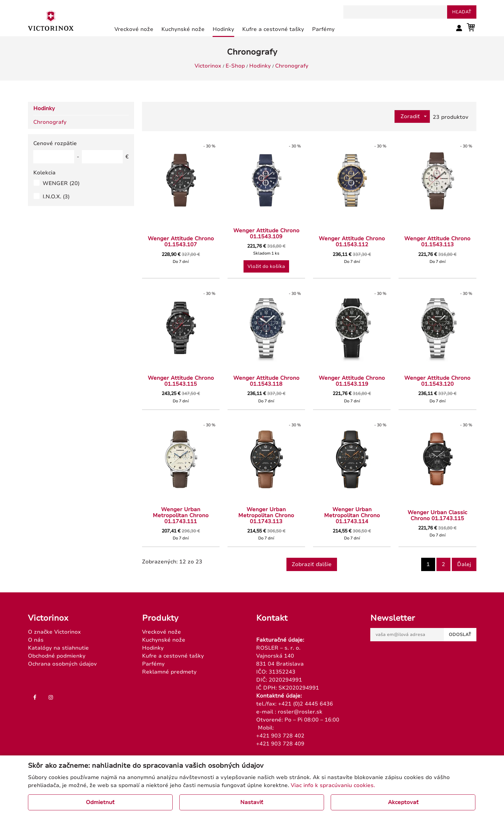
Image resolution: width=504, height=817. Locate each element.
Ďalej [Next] (464, 564)
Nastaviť (252, 802)
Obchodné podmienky (57, 656)
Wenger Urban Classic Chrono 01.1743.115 (437, 515)
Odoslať (460, 635)
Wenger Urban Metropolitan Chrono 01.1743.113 (266, 515)
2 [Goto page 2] (443, 564)
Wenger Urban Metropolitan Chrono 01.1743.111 (181, 515)
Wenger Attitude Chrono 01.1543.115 (181, 381)
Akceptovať (403, 802)
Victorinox (208, 66)
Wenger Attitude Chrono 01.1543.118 (266, 381)
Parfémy (153, 664)
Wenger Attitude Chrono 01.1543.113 (437, 242)
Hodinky (260, 66)
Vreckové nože (162, 632)
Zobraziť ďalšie (312, 564)
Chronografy (292, 66)
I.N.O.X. (56, 197)
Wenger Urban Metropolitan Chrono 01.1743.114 (352, 515)
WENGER (61, 183)
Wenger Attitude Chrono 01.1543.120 (437, 381)
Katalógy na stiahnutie (58, 648)
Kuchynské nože (164, 640)
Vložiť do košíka (266, 266)
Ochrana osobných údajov (62, 664)
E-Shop (235, 66)
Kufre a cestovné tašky (173, 656)
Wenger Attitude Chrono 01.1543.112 (352, 242)
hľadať (462, 12)
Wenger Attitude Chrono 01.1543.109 (266, 234)
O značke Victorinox (54, 632)
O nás (36, 640)
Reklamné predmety (169, 672)
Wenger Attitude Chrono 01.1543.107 (181, 242)
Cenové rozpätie (55, 143)
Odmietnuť (100, 802)
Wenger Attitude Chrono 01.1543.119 (352, 381)
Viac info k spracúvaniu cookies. (333, 785)
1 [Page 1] (428, 564)
